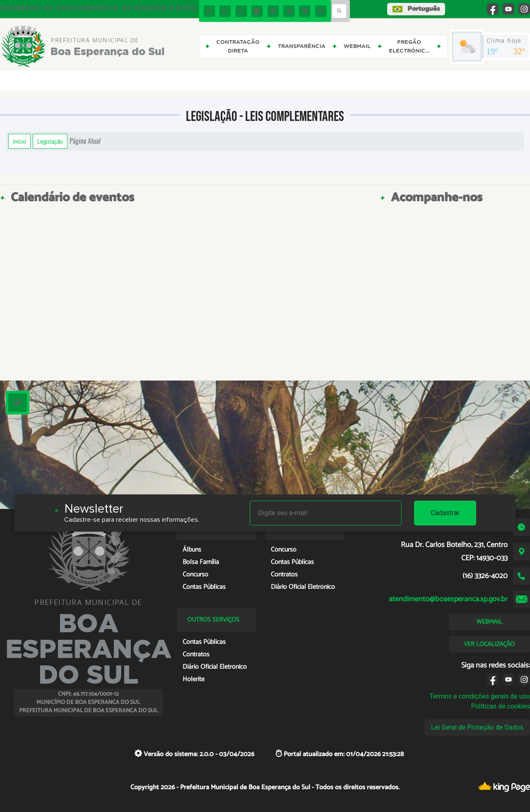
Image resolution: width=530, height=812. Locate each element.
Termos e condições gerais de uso (480, 696)
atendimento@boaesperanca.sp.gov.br (448, 599)
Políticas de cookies (501, 706)
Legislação (50, 141)
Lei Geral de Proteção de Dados (477, 727)
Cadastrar (445, 513)
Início (19, 141)
